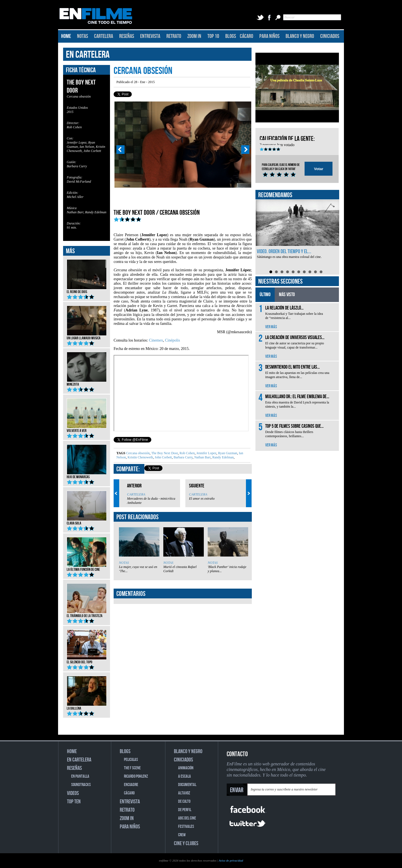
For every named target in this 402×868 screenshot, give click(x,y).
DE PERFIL (185, 810)
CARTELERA (104, 36)
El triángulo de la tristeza (87, 614)
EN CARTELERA (88, 55)
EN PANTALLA (80, 776)
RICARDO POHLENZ (136, 776)
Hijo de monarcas (87, 475)
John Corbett (163, 457)
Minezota (87, 383)
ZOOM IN (194, 36)
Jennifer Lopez (206, 453)
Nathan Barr (202, 457)
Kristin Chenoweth (140, 457)
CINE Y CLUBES (186, 843)
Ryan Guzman (227, 453)
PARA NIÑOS (269, 36)
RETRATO (174, 36)
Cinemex (156, 340)
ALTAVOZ (184, 793)
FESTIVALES (186, 827)
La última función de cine (87, 568)
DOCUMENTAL (187, 785)
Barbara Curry (183, 457)
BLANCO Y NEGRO (300, 36)
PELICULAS (131, 760)
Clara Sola (87, 521)
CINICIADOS (330, 36)
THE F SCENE (132, 768)
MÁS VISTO (287, 295)
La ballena (87, 707)
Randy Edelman (222, 457)
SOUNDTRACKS (81, 785)
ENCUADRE (131, 785)
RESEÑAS (127, 36)
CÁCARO (247, 36)
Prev (120, 150)
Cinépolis (173, 340)
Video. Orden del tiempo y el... (284, 252)
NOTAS (82, 36)
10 (321, 272)
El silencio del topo (87, 660)
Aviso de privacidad (231, 860)
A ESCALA (185, 776)
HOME (66, 36)
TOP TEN (74, 802)
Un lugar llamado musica (87, 336)
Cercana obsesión (138, 453)
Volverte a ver (87, 429)
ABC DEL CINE (187, 818)
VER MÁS (271, 327)
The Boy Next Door (164, 453)
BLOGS (231, 36)
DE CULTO (184, 801)
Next (245, 150)
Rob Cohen (187, 453)
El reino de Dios (87, 290)
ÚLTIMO (265, 295)
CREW (182, 835)
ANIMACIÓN (186, 768)
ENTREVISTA (150, 36)
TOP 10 (213, 36)
